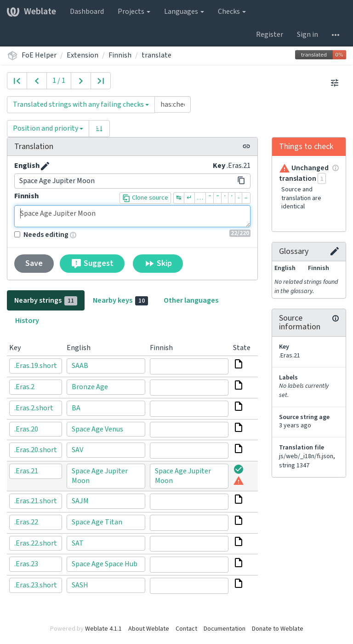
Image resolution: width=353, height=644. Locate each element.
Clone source (145, 198)
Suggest (92, 264)
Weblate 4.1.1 (103, 629)
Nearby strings (46, 300)
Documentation (225, 629)
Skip (158, 264)
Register (270, 34)
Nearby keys (120, 300)
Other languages (191, 300)
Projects (134, 11)
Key (219, 166)
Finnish (120, 55)
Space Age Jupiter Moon (132, 216)
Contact (186, 629)
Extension (83, 55)
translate (157, 55)
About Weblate (149, 629)
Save (34, 263)
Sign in (307, 34)
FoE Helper (39, 55)
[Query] (173, 104)
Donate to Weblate (278, 629)
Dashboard (87, 11)
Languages (184, 11)
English (27, 166)
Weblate (31, 11)
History (27, 321)
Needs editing (41, 235)
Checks (232, 11)
